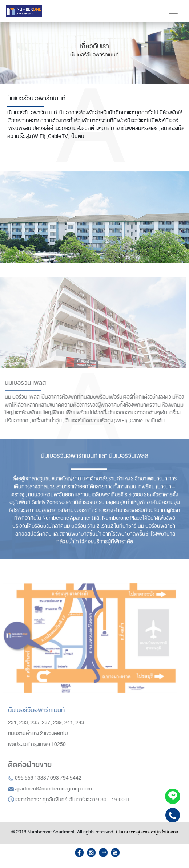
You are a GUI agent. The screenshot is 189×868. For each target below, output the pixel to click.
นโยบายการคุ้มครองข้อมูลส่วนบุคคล (147, 832)
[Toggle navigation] (173, 11)
